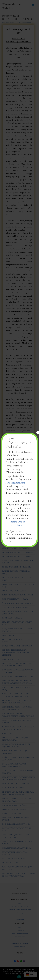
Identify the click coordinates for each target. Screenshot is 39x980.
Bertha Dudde (18, 522)
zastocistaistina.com (15, 483)
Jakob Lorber (17, 525)
